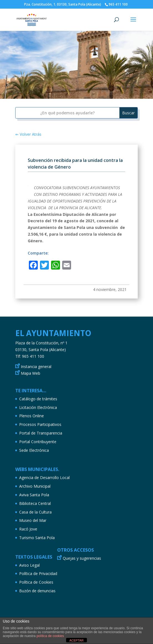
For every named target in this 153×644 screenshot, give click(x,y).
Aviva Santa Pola (34, 495)
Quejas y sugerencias (82, 558)
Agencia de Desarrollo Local (44, 478)
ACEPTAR (76, 640)
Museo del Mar (33, 520)
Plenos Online (32, 416)
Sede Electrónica (34, 450)
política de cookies (50, 636)
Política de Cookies (36, 582)
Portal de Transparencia (41, 433)
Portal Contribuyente (38, 442)
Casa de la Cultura (35, 512)
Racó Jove (28, 529)
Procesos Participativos (40, 424)
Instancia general (36, 367)
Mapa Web (31, 373)
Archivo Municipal (35, 486)
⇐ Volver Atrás (28, 134)
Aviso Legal (29, 565)
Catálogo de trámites (38, 399)
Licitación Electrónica (38, 407)
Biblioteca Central (35, 503)
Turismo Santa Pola (37, 538)
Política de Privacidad (38, 573)
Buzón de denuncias (37, 591)
